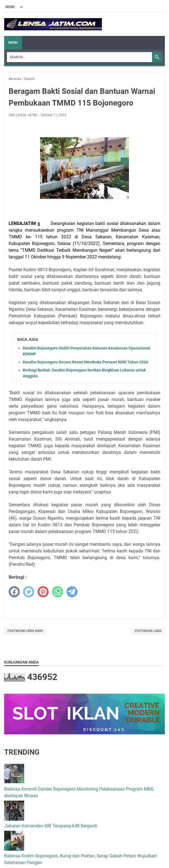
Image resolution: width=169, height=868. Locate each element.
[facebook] (14, 592)
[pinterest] (43, 592)
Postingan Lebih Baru (25, 631)
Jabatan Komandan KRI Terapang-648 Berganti (51, 826)
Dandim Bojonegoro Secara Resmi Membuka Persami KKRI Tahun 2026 (85, 362)
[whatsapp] (58, 592)
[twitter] (29, 592)
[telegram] (72, 592)
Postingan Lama (148, 631)
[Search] (79, 57)
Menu (13, 43)
